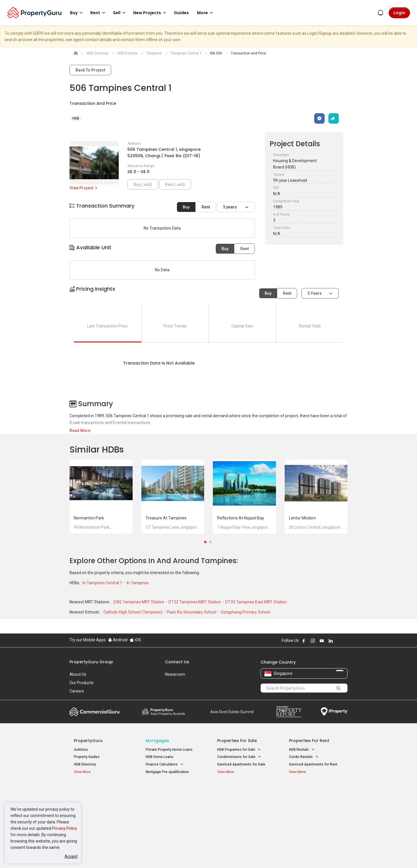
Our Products (82, 683)
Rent (206, 207)
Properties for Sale (237, 741)
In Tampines (138, 583)
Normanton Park (89, 518)
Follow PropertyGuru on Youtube (322, 641)
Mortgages (157, 741)
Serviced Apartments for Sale (241, 764)
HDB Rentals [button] (302, 750)
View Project (84, 188)
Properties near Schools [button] (240, 813)
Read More (80, 431)
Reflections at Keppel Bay (241, 518)
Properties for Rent (309, 741)
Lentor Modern (302, 518)
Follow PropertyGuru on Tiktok (345, 641)
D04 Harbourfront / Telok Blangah (316, 800)
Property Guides (87, 757)
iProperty (334, 712)
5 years (230, 207)
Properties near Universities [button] (243, 806)
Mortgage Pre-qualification (167, 772)
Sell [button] (120, 13)
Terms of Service (132, 855)
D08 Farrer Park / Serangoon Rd (314, 821)
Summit (232, 712)
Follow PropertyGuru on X (339, 641)
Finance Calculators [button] (165, 764)
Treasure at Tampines (166, 518)
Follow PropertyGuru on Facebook (304, 641)
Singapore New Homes (98, 791)
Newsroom (175, 674)
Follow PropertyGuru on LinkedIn (331, 641)
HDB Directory (85, 764)
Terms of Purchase (203, 855)
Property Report (289, 712)
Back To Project (90, 70)
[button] (209, 294)
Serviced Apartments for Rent (313, 764)
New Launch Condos (90, 800)
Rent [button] (99, 13)
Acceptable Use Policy (90, 855)
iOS (135, 640)
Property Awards (164, 712)
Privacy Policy (65, 828)
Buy (186, 207)
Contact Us (177, 662)
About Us (78, 674)
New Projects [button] (151, 13)
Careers (77, 691)
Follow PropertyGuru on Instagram (313, 641)
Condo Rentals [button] (304, 757)
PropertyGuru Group (91, 662)
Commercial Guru (95, 712)
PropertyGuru (88, 741)
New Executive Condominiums (98, 807)
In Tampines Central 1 (103, 583)
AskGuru (81, 750)
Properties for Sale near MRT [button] (172, 806)
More (206, 13)
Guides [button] (181, 13)
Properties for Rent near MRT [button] (172, 813)
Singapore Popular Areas (316, 791)
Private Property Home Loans (169, 750)
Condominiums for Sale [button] (239, 757)
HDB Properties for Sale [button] (239, 750)
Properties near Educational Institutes (240, 794)
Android (118, 640)
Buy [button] (77, 13)
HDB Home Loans (160, 757)
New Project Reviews (91, 814)
